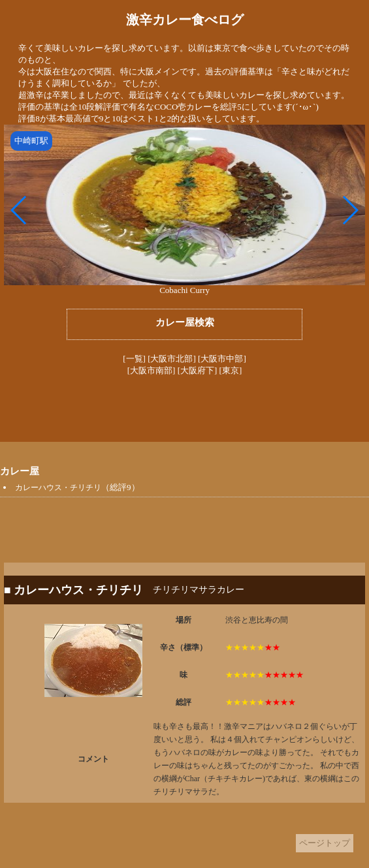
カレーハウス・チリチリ (58, 488)
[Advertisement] (185, 409)
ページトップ (325, 843)
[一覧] (134, 359)
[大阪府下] (198, 370)
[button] (19, 210)
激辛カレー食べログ (185, 20)
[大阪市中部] (222, 359)
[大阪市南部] (152, 370)
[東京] (231, 370)
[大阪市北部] (172, 359)
